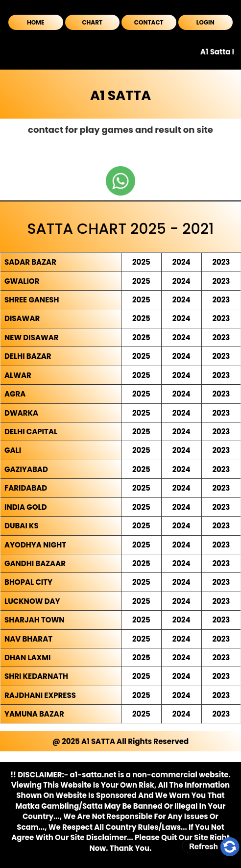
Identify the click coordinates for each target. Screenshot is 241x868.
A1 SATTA (120, 95)
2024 (181, 262)
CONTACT (149, 22)
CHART (92, 22)
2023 (221, 262)
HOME (36, 22)
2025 (141, 262)
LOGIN (205, 22)
